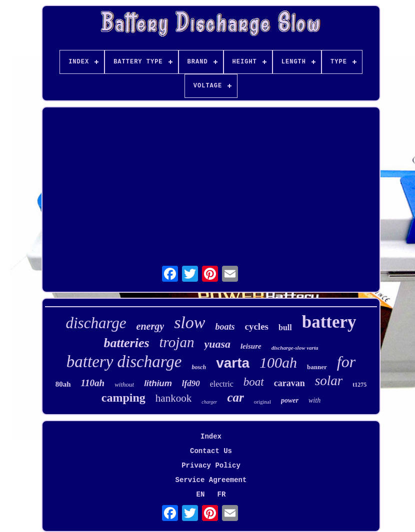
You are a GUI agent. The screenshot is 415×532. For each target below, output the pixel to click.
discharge (96, 323)
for (346, 362)
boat (254, 382)
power (290, 400)
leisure (251, 346)
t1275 (359, 385)
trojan (177, 342)
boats (225, 327)
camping (123, 398)
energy (150, 326)
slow (189, 322)
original (262, 402)
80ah (63, 384)
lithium (158, 383)
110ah (93, 383)
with (314, 400)
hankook (173, 398)
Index (211, 437)
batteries (127, 343)
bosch (199, 367)
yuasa (217, 344)
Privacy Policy (211, 466)
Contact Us (211, 451)
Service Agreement (211, 480)
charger (209, 402)
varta (233, 363)
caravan (289, 383)
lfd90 (191, 383)
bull (285, 327)
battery (329, 322)
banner (317, 367)
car (235, 397)
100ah (278, 362)
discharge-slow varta (295, 348)
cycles (257, 326)
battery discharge (124, 362)
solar (329, 381)
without (124, 384)
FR (222, 495)
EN (201, 495)
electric (222, 384)
